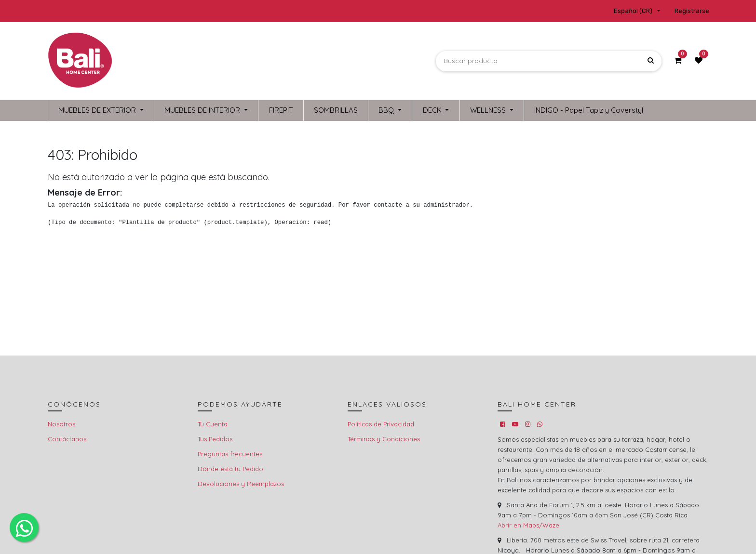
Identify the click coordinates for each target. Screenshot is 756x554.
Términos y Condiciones (384, 439)
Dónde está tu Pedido (230, 469)
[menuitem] (281, 111)
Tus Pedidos (215, 439)
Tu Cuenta (213, 424)
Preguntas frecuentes (230, 454)
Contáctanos (67, 439)
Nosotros (61, 424)
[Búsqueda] (651, 61)
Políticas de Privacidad (381, 424)
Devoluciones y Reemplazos (241, 484)
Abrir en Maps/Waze (528, 525)
